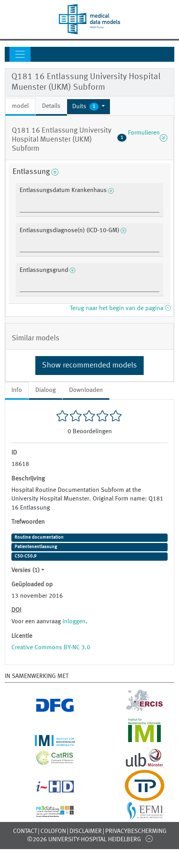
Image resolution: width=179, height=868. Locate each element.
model (20, 106)
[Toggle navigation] (20, 54)
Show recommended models (89, 366)
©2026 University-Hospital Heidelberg (84, 840)
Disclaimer (86, 831)
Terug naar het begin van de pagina (120, 308)
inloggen (74, 622)
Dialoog (46, 390)
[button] (89, 107)
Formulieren (142, 138)
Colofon (53, 831)
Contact (25, 831)
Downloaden (86, 390)
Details (51, 106)
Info (17, 390)
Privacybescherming (136, 831)
